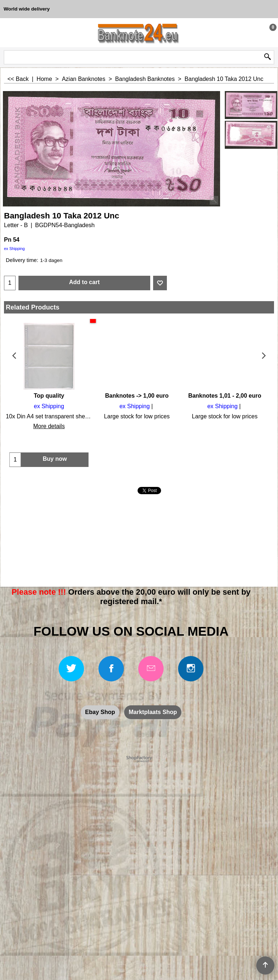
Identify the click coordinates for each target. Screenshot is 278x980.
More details (48, 426)
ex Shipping (14, 249)
